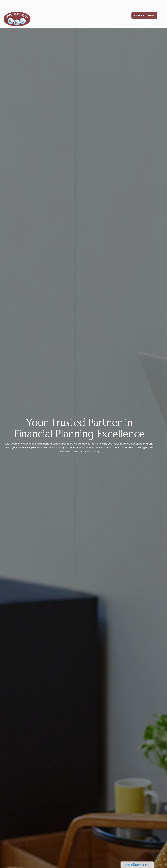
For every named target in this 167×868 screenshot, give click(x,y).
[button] (49, 6)
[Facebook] (161, 574)
